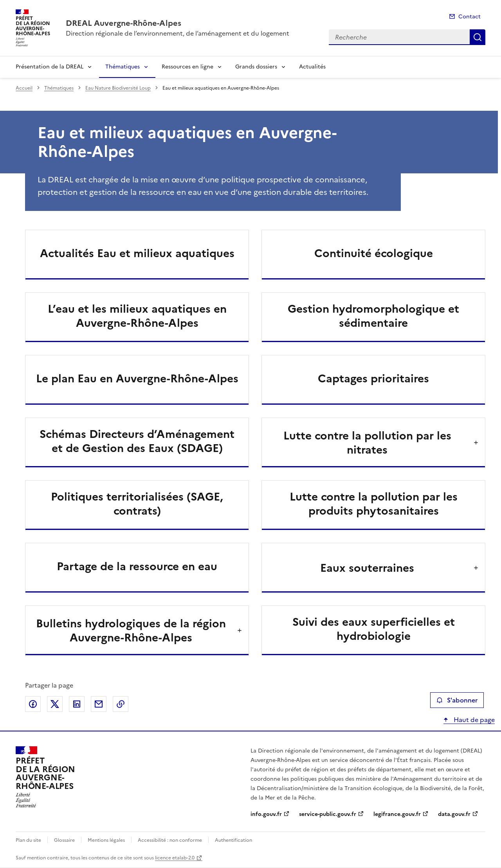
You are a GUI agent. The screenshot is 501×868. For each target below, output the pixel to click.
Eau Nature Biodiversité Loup (118, 88)
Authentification (233, 840)
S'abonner (457, 700)
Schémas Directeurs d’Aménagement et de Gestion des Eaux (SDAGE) (137, 441)
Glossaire (64, 840)
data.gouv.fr (454, 814)
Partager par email (99, 704)
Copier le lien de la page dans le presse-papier (121, 704)
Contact (469, 17)
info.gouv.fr (266, 814)
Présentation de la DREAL (50, 67)
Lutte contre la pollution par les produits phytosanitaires (374, 504)
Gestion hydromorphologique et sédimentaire (373, 316)
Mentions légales (106, 840)
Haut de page (473, 720)
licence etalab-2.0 (175, 858)
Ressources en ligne (187, 67)
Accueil (24, 88)
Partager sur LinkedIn (77, 704)
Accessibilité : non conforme (170, 840)
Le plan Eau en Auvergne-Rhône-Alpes (137, 378)
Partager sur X (55, 704)
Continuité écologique (374, 253)
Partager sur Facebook (33, 704)
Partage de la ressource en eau (137, 566)
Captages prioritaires (373, 378)
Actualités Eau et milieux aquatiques (137, 253)
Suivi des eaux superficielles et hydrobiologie (374, 629)
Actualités (312, 67)
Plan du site (28, 840)
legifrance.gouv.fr (397, 814)
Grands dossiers (256, 67)
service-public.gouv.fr (328, 814)
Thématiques (123, 67)
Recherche (478, 37)
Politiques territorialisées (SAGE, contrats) (137, 504)
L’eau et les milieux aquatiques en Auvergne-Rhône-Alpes (137, 316)
